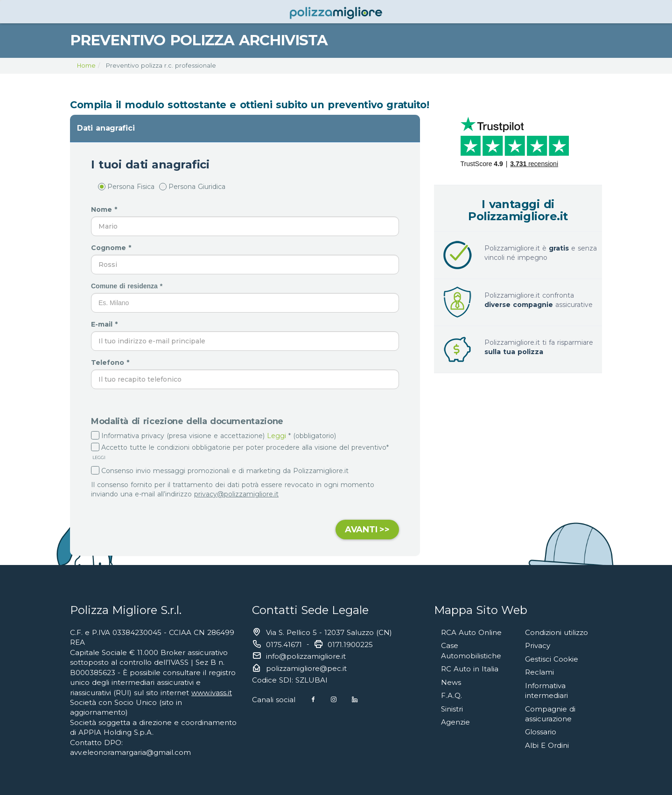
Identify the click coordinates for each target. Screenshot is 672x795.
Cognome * (112, 248)
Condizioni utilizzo (556, 632)
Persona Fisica (126, 187)
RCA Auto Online (471, 632)
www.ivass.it (212, 693)
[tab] (245, 128)
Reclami (539, 672)
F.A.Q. (451, 695)
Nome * (105, 209)
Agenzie (455, 722)
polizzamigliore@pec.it (306, 668)
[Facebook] (313, 700)
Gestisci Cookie (552, 659)
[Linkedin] (355, 700)
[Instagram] (334, 700)
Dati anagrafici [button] (106, 128)
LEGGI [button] (98, 457)
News (451, 682)
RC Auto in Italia (470, 669)
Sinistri (452, 709)
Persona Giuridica (192, 187)
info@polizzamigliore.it (306, 656)
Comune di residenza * (128, 286)
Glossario (541, 732)
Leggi (276, 436)
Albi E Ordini (547, 745)
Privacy (538, 645)
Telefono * (111, 363)
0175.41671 (284, 645)
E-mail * (105, 324)
